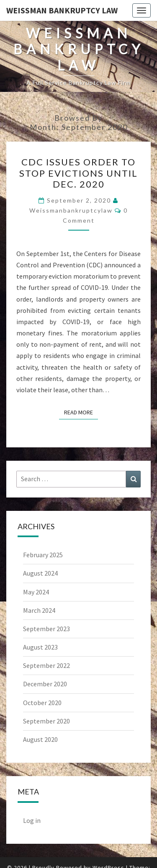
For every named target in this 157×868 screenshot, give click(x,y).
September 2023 (46, 629)
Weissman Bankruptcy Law (62, 10)
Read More (81, 412)
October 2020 (42, 703)
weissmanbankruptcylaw (71, 210)
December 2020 (45, 684)
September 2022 (46, 665)
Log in (32, 820)
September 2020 (46, 721)
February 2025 (43, 555)
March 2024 (39, 610)
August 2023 (40, 647)
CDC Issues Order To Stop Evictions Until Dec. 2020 (78, 173)
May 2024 (36, 592)
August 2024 (40, 573)
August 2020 (40, 739)
